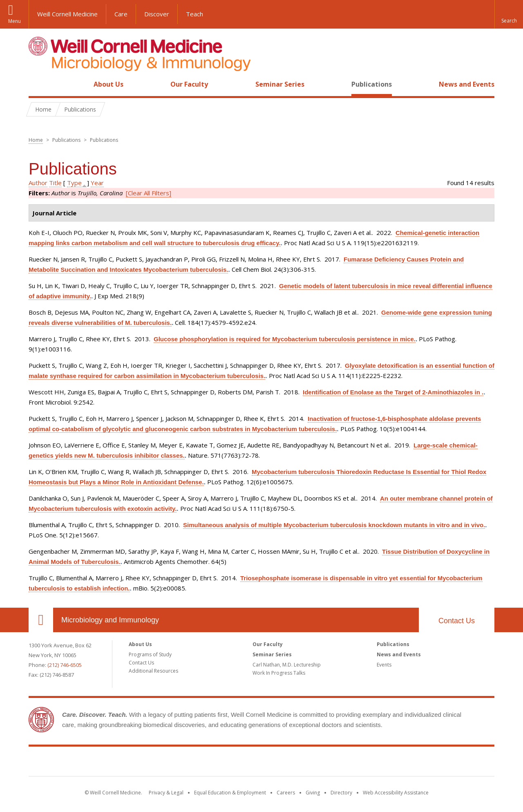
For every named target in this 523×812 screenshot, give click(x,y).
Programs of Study (150, 654)
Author (38, 183)
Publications (372, 84)
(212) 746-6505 (65, 665)
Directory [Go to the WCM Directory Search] (341, 793)
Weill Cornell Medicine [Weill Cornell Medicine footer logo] (261, 763)
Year (97, 183)
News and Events (467, 84)
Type (74, 183)
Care (121, 14)
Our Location (41, 620)
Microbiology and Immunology (110, 620)
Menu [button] (15, 21)
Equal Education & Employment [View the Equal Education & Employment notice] (230, 793)
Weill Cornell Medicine (67, 14)
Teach (194, 14)
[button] (509, 14)
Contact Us (457, 621)
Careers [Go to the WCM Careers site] (286, 793)
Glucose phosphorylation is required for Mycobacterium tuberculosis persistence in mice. (285, 339)
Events (384, 665)
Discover (157, 14)
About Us (108, 84)
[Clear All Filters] (149, 193)
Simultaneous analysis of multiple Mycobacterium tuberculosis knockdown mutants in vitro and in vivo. (334, 525)
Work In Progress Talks (279, 673)
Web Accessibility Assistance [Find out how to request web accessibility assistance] (396, 793)
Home (38, 84)
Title (55, 183)
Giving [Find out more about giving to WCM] (313, 793)
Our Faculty (189, 84)
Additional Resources (153, 671)
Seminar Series (280, 84)
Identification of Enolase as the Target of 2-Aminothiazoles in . (393, 392)
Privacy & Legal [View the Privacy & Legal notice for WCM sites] (166, 793)
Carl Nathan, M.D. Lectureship (287, 665)
